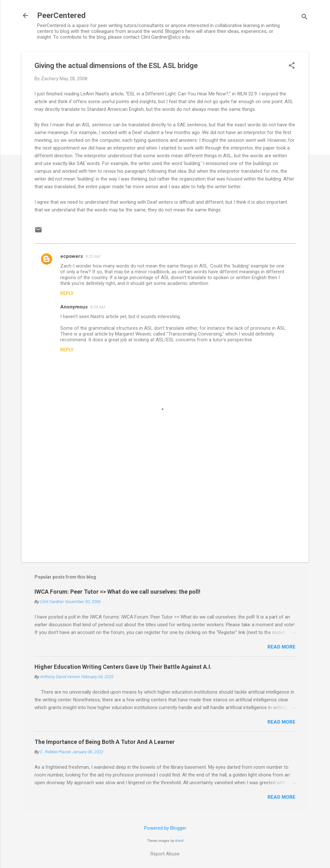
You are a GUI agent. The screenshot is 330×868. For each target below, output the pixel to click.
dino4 (179, 841)
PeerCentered (61, 15)
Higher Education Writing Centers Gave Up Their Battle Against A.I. (123, 667)
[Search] (305, 18)
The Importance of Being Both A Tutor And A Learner (105, 742)
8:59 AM (98, 307)
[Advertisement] (165, 502)
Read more (281, 647)
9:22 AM (93, 256)
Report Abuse (165, 854)
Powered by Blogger (165, 828)
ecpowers (72, 256)
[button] (292, 66)
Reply (67, 293)
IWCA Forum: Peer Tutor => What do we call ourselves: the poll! (117, 592)
